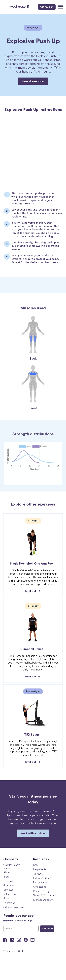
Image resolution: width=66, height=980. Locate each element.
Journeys (9, 885)
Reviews (8, 890)
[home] (20, 6)
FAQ (36, 865)
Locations (9, 903)
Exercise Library (42, 878)
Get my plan (47, 7)
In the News (10, 894)
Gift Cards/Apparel (14, 907)
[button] (60, 7)
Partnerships (40, 882)
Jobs (6, 898)
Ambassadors (41, 887)
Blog (6, 876)
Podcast (8, 881)
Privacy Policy (41, 891)
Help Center (40, 869)
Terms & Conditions (44, 895)
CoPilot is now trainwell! (12, 866)
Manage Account (43, 900)
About (7, 872)
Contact (38, 873)
